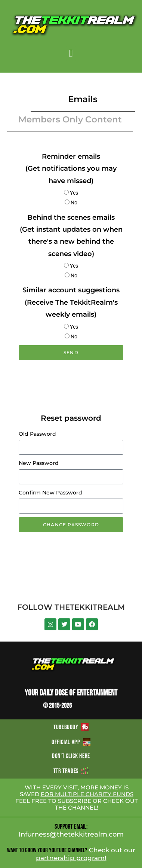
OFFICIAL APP (71, 742)
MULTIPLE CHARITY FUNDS (94, 794)
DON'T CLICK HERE (71, 756)
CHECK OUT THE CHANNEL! (96, 804)
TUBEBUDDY (71, 727)
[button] (71, 54)
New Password (39, 463)
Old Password (37, 434)
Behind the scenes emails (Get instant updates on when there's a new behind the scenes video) (71, 236)
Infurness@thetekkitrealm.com (71, 834)
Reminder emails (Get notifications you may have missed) (71, 169)
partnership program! (71, 858)
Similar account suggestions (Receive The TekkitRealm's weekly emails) (71, 302)
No (74, 202)
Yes (74, 193)
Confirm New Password (50, 493)
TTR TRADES (71, 771)
